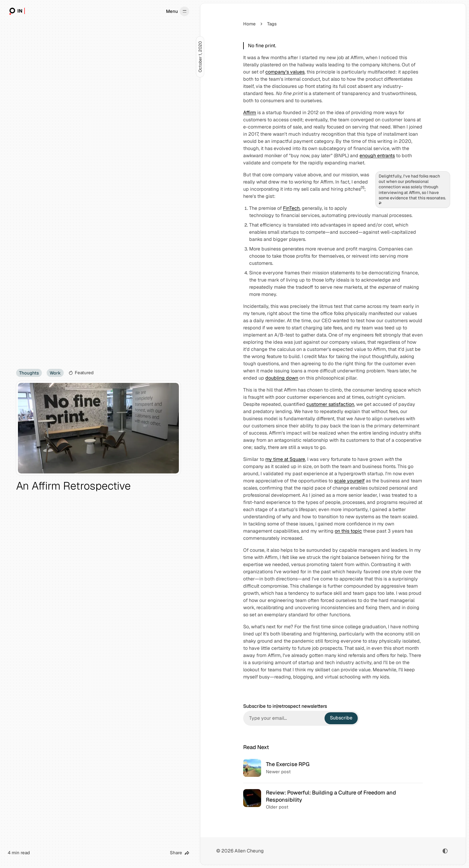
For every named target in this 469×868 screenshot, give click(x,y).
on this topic (348, 531)
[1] (363, 187)
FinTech (291, 208)
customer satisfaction (330, 404)
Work (55, 373)
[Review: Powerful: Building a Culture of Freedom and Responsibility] (333, 800)
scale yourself (349, 481)
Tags (272, 24)
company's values (285, 72)
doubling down (282, 378)
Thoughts (29, 373)
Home (249, 24)
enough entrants (377, 156)
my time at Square (285, 459)
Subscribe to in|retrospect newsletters (285, 706)
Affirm (250, 113)
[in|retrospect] (16, 11)
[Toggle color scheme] (445, 851)
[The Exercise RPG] (333, 768)
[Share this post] (180, 853)
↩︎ (380, 203)
